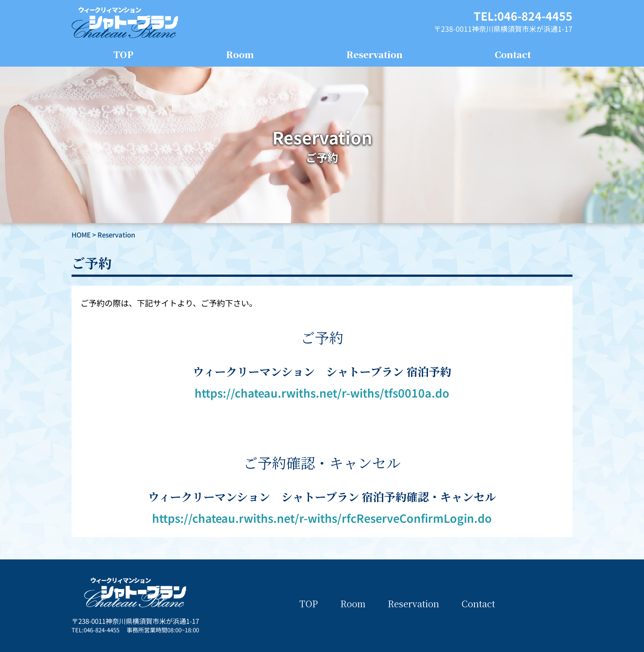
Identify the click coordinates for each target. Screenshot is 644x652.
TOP (123, 54)
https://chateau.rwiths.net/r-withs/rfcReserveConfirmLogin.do (322, 518)
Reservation (374, 54)
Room (240, 54)
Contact (513, 54)
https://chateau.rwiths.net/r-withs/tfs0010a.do (322, 393)
